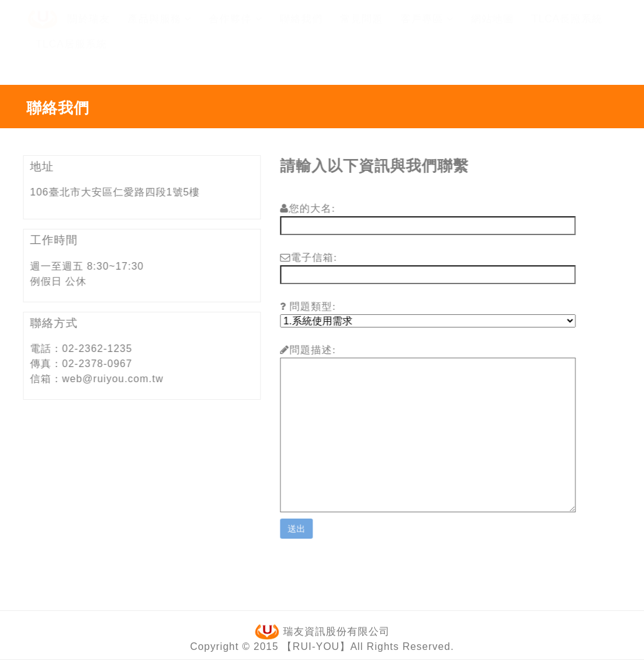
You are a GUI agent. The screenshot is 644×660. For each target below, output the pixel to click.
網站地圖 (492, 30)
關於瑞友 (89, 30)
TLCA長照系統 (567, 30)
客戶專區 (427, 30)
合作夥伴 (235, 30)
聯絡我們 (301, 30)
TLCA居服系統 (71, 56)
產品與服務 (159, 30)
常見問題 (362, 30)
